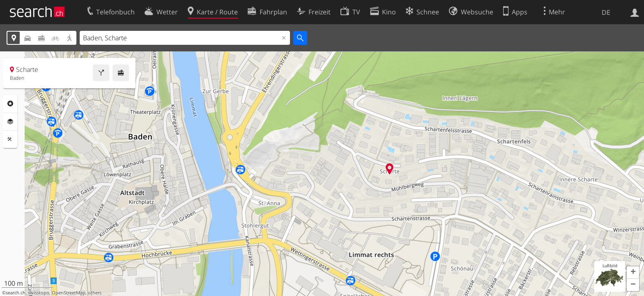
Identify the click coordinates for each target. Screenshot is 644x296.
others (95, 293)
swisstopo (39, 293)
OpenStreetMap (69, 293)
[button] (633, 273)
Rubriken (10, 104)
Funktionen (10, 139)
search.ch (16, 293)
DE (606, 12)
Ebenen (10, 122)
